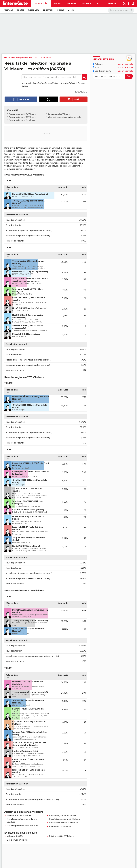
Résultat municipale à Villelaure (63, 823)
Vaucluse (47, 58)
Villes (71, 10)
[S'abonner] (113, 76)
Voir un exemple (125, 64)
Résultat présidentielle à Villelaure (22, 826)
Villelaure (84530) (15, 836)
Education (48, 10)
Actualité (98, 64)
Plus (112, 3)
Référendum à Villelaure (60, 826)
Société (21, 10)
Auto (99, 3)
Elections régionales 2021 (21, 58)
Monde (61, 10)
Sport (57, 3)
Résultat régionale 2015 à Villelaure (22, 117)
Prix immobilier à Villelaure (61, 836)
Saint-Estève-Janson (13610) (45, 83)
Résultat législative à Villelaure (63, 815)
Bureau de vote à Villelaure (19, 815)
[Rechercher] (121, 10)
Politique (8, 10)
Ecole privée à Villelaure (18, 840)
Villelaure (51, 117)
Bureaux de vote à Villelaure (59, 114)
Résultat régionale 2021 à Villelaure (22, 114)
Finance (87, 3)
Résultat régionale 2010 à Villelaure (22, 120)
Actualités (41, 3)
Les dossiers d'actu (102, 71)
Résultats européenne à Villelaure (64, 819)
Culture (72, 3)
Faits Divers (34, 10)
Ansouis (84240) (68, 83)
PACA (38, 58)
